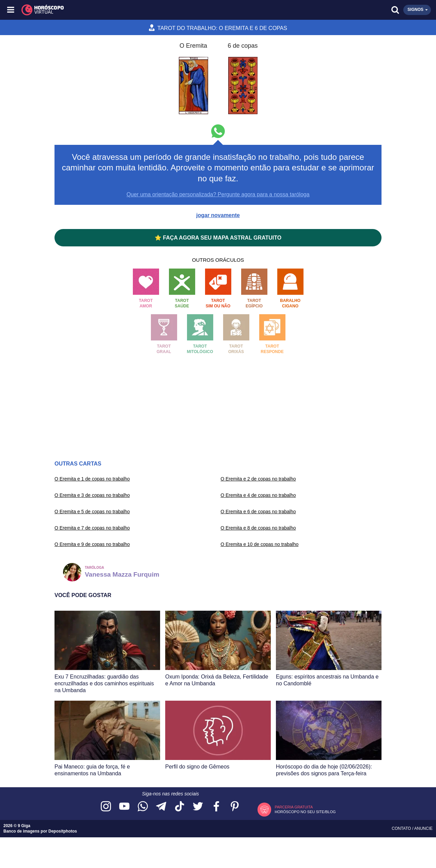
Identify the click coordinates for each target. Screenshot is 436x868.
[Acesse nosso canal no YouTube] (124, 807)
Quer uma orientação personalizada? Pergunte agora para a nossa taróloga (218, 194)
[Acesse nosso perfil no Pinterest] (235, 807)
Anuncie (423, 828)
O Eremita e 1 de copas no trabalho (92, 479)
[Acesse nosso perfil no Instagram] (106, 807)
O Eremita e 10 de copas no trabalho (260, 544)
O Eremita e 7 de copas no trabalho (92, 528)
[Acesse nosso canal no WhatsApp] (143, 807)
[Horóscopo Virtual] (115, 10)
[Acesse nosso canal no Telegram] (161, 807)
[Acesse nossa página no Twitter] (198, 807)
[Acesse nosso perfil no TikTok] (180, 807)
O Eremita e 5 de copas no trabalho (92, 512)
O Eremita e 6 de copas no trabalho (258, 512)
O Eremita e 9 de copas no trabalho (92, 544)
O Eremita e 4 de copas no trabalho (258, 495)
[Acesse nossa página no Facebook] (216, 807)
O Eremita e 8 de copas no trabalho (258, 528)
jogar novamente (218, 215)
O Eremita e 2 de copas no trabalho (258, 479)
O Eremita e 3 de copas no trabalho (92, 495)
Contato (402, 828)
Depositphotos (63, 831)
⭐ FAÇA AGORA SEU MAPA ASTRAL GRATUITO (218, 238)
